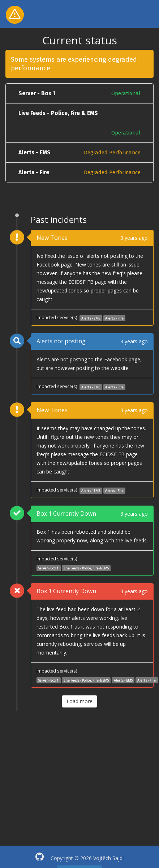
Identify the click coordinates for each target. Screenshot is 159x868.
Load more (79, 701)
